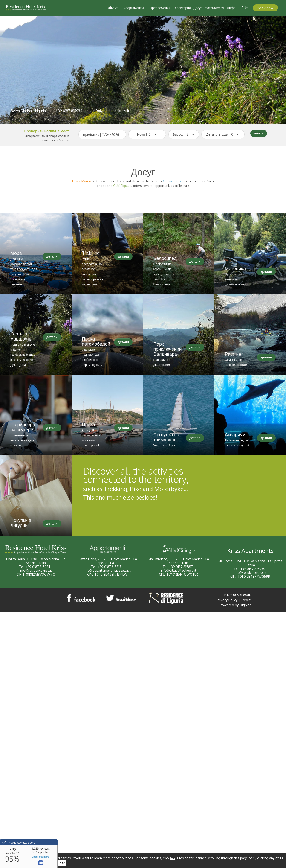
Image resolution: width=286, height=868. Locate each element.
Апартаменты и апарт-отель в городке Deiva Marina (47, 138)
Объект (114, 8)
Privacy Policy (227, 600)
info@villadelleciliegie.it (179, 570)
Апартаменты (135, 8)
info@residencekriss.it (111, 111)
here (173, 858)
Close (61, 863)
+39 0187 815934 (69, 111)
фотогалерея (214, 8)
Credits (246, 600)
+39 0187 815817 (110, 567)
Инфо (231, 8)
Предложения (160, 8)
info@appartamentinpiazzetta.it (107, 570)
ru (245, 8)
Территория (182, 8)
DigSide (246, 605)
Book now (265, 8)
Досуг (198, 8)
